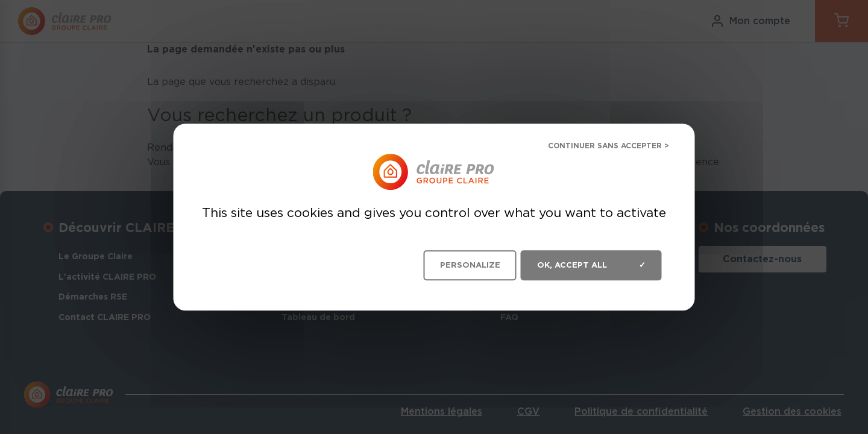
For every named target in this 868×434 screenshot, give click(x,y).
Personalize (470, 265)
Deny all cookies (599, 147)
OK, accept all (591, 265)
